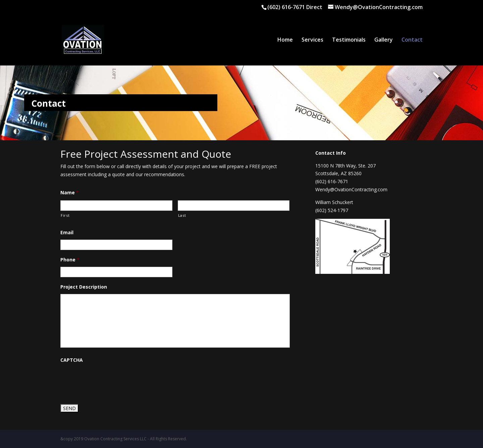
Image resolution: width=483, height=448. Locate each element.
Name (70, 193)
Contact (412, 40)
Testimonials (349, 40)
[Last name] (234, 206)
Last (182, 215)
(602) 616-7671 (287, 7)
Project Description (84, 287)
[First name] (116, 206)
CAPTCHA (72, 360)
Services (312, 40)
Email (67, 233)
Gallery (384, 40)
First (65, 215)
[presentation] (111, 380)
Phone (70, 260)
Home (285, 40)
